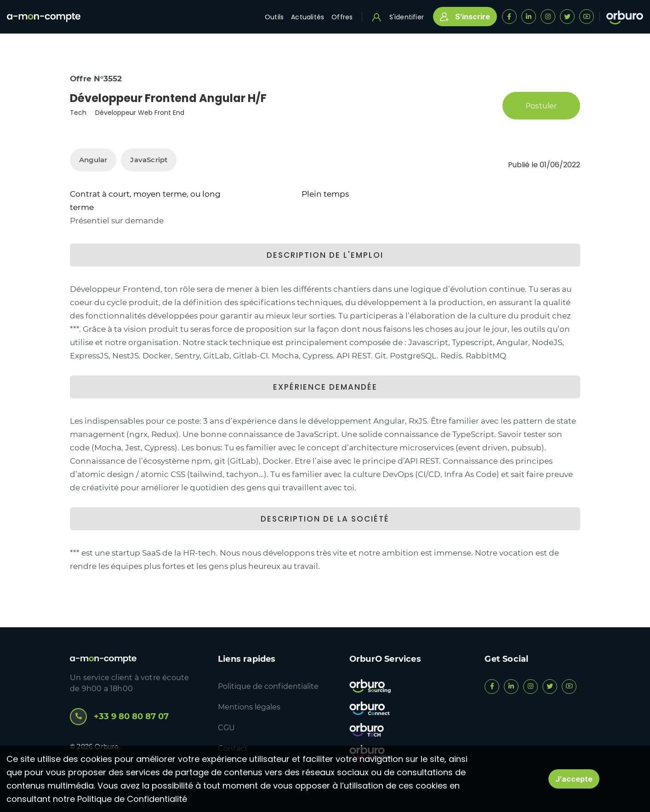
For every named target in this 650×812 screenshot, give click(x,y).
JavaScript (149, 160)
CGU (226, 728)
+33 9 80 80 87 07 (119, 717)
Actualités (308, 17)
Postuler (541, 105)
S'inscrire (465, 17)
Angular (93, 160)
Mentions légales (249, 707)
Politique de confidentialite (268, 686)
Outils (274, 17)
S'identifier (398, 17)
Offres (342, 17)
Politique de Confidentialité (132, 799)
